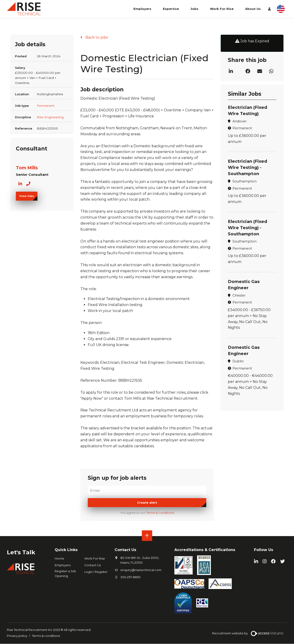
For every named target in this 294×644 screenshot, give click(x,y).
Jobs (194, 11)
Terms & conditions (160, 513)
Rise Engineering (50, 117)
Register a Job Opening (65, 574)
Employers (142, 11)
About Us (253, 11)
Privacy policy (17, 636)
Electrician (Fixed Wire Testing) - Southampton (248, 167)
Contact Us (93, 565)
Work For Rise (222, 11)
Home (59, 559)
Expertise (171, 11)
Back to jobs (96, 37)
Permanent (46, 106)
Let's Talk (23, 552)
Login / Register (96, 572)
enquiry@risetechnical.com (141, 570)
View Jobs (27, 196)
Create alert (147, 503)
